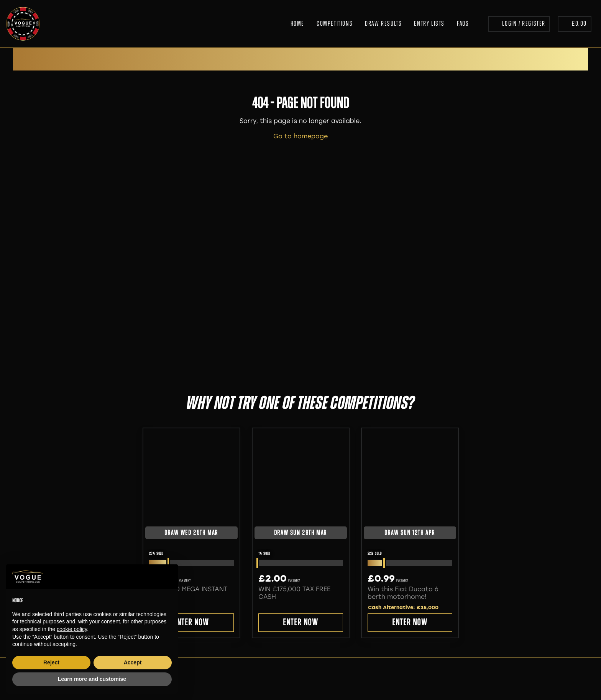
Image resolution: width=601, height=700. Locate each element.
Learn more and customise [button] (92, 679)
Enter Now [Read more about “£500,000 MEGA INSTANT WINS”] (191, 623)
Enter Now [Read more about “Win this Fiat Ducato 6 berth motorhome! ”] (410, 623)
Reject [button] (51, 662)
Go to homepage (300, 136)
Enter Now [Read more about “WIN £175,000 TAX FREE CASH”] (300, 623)
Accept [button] (133, 662)
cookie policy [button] (72, 629)
